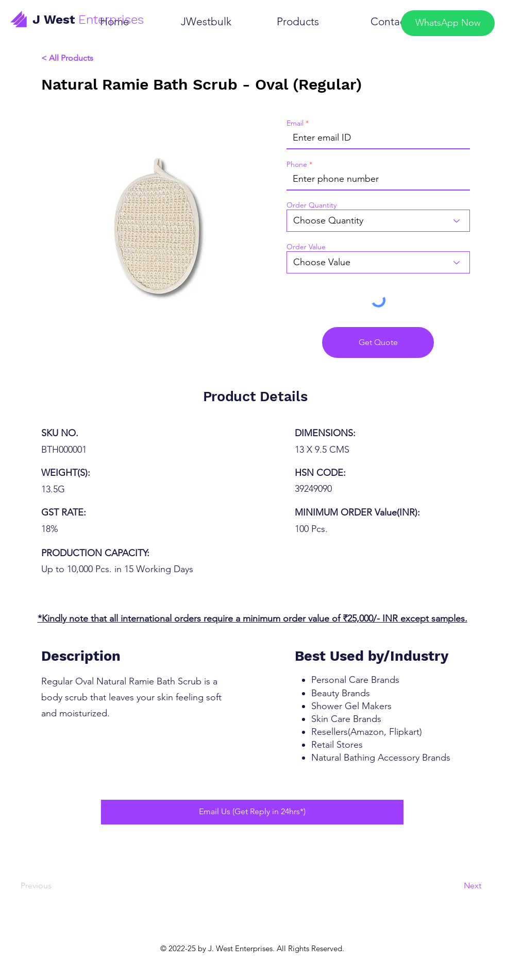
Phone (297, 164)
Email (295, 123)
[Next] (453, 886)
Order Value (306, 247)
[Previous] (50, 886)
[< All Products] (100, 58)
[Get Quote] (378, 342)
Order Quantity (312, 205)
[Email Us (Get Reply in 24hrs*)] (252, 812)
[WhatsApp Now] (448, 23)
